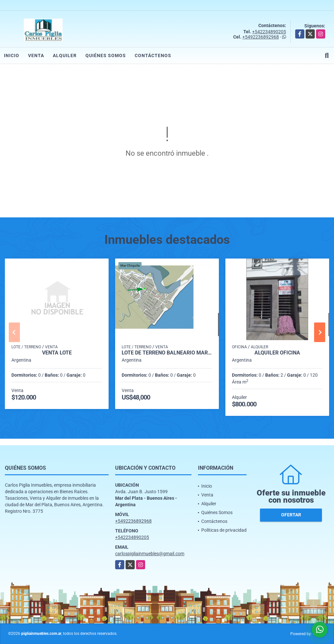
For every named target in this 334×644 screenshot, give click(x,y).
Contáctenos (153, 55)
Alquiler (65, 55)
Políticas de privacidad (224, 530)
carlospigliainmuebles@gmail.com (150, 554)
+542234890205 (269, 32)
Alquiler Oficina (277, 353)
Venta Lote (57, 353)
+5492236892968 (261, 37)
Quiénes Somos (106, 55)
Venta (36, 55)
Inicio (12, 55)
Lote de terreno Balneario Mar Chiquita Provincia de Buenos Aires (167, 353)
